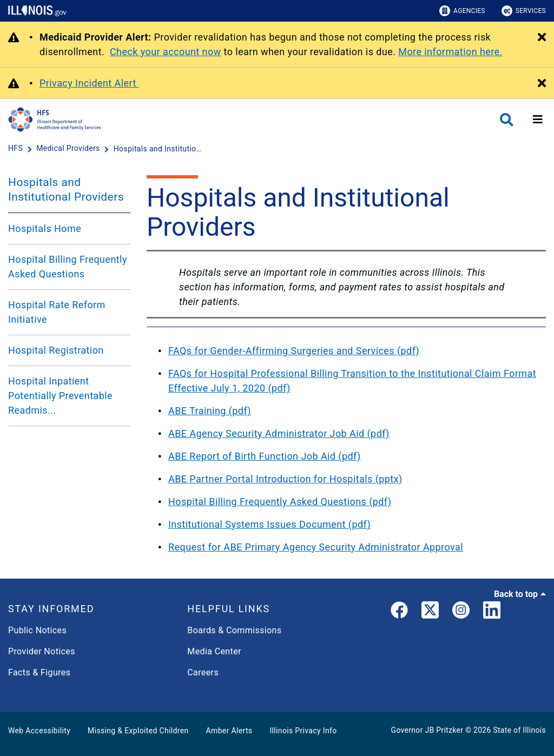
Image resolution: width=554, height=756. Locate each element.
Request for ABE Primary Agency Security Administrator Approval (316, 547)
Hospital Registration (56, 350)
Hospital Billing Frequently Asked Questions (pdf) (280, 502)
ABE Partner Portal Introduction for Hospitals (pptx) (285, 479)
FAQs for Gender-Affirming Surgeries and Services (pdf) (294, 351)
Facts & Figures (39, 672)
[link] (399, 612)
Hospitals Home (45, 228)
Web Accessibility (39, 731)
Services (524, 11)
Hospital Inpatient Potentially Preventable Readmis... (60, 396)
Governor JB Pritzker (427, 730)
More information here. (450, 52)
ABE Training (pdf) (210, 411)
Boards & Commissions (234, 630)
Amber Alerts (229, 731)
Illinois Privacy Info (303, 731)
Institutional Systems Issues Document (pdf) (269, 524)
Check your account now (166, 52)
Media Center (214, 651)
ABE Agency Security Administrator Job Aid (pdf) (279, 433)
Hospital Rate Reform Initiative (57, 312)
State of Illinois (519, 730)
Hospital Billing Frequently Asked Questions (68, 267)
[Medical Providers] (69, 149)
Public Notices (37, 630)
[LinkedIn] (492, 612)
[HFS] (17, 149)
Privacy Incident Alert (89, 83)
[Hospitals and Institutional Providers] (160, 149)
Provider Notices (42, 651)
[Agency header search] (507, 120)
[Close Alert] (542, 38)
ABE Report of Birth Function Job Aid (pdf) (265, 456)
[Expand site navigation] (538, 120)
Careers (203, 672)
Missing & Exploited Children (138, 731)
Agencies (462, 11)
